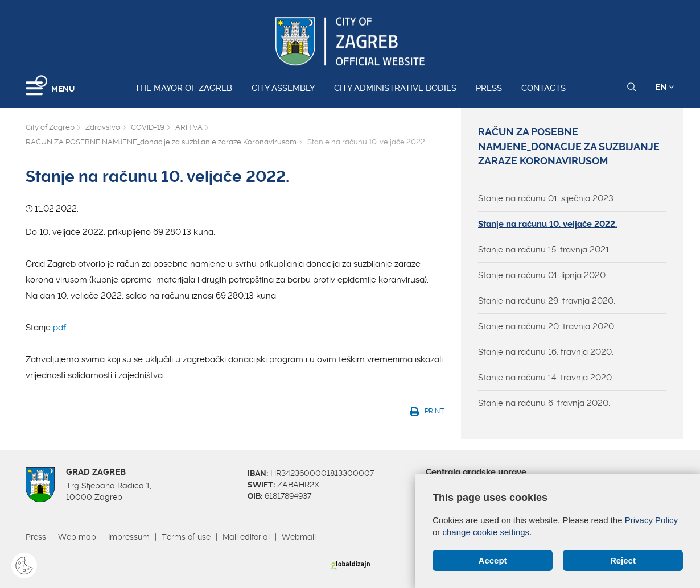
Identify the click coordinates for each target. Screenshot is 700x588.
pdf (61, 328)
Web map (77, 537)
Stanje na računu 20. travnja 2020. (547, 326)
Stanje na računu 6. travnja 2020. (544, 403)
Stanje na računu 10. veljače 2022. (547, 224)
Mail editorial (246, 537)
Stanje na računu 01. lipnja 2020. (543, 275)
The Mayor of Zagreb (184, 88)
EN (665, 87)
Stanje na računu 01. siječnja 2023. (547, 198)
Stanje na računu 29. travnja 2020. (547, 301)
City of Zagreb (50, 127)
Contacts (543, 88)
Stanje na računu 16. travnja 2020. (546, 352)
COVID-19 (148, 127)
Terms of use (186, 537)
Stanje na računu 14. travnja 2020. (546, 378)
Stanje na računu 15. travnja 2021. (544, 250)
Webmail (299, 537)
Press (489, 88)
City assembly (283, 88)
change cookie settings (486, 532)
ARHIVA (189, 127)
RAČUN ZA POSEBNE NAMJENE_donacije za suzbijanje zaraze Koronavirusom (161, 142)
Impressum (129, 537)
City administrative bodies (395, 88)
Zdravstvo (103, 127)
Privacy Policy (651, 520)
